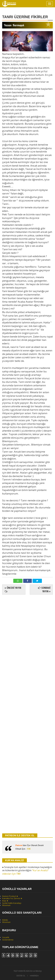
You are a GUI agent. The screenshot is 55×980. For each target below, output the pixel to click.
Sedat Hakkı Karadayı (12, 903)
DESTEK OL (21, 976)
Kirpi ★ (5, 901)
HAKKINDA (34, 976)
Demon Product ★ (10, 896)
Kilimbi (5, 920)
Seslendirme (8, 940)
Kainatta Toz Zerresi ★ (12, 898)
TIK (29, 849)
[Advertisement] (27, 682)
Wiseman (6, 905)
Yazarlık (6, 937)
